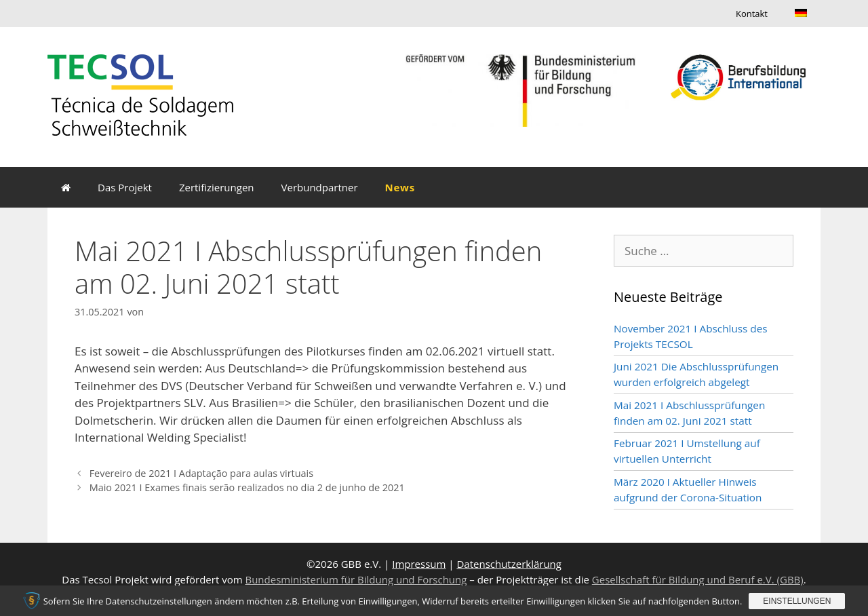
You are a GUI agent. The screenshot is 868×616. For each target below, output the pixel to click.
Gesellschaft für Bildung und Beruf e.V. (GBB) (698, 579)
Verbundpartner (320, 187)
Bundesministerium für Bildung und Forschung (356, 579)
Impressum (419, 564)
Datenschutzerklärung (509, 564)
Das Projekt (125, 187)
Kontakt (752, 14)
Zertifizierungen (217, 187)
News (400, 187)
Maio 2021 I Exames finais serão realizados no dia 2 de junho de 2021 (247, 487)
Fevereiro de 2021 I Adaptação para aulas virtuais (201, 473)
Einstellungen (797, 601)
